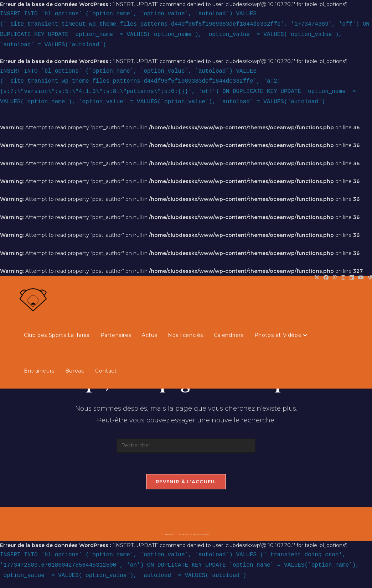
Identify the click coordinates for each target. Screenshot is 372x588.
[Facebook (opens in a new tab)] (326, 277)
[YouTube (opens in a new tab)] (361, 277)
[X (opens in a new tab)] (317, 277)
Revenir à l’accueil (186, 482)
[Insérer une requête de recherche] (186, 446)
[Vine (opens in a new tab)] (369, 277)
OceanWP (205, 535)
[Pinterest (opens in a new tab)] (335, 277)
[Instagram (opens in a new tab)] (343, 277)
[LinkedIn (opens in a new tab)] (352, 277)
